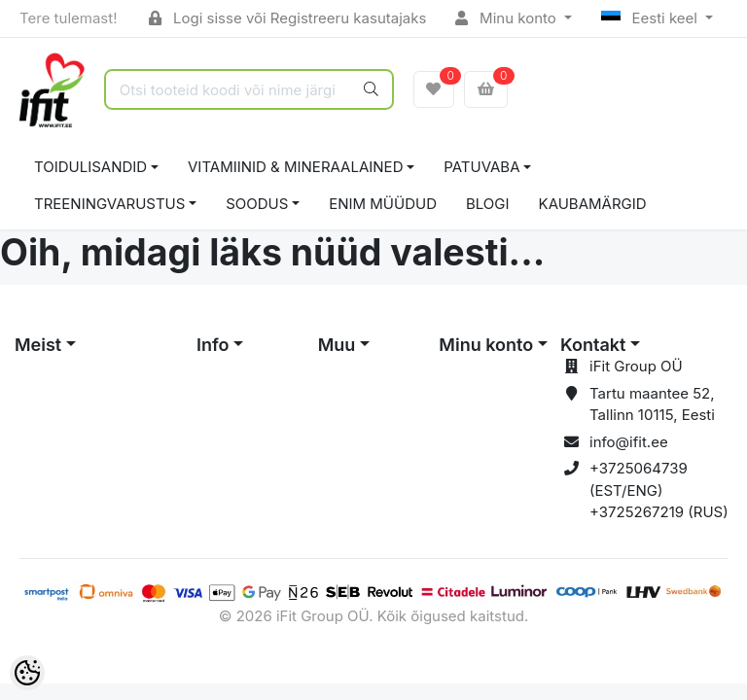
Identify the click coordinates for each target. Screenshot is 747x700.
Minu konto (508, 18)
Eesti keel (651, 18)
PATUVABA (481, 167)
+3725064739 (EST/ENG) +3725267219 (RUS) (659, 490)
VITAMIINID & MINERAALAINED (295, 167)
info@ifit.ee (629, 442)
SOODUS (257, 204)
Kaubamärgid (593, 204)
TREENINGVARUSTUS (109, 204)
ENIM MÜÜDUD (383, 204)
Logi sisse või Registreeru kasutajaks (287, 18)
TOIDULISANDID (90, 167)
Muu (337, 345)
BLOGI (488, 204)
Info (213, 345)
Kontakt (593, 345)
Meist (38, 345)
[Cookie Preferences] (27, 673)
